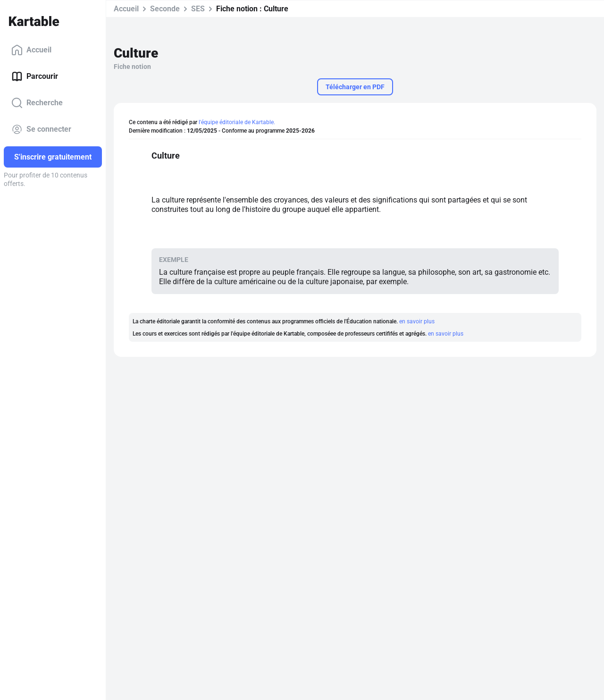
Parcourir (35, 76)
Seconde (165, 9)
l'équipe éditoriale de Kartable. (237, 122)
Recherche (37, 103)
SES (198, 9)
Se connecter (41, 129)
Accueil (31, 50)
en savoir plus (417, 321)
